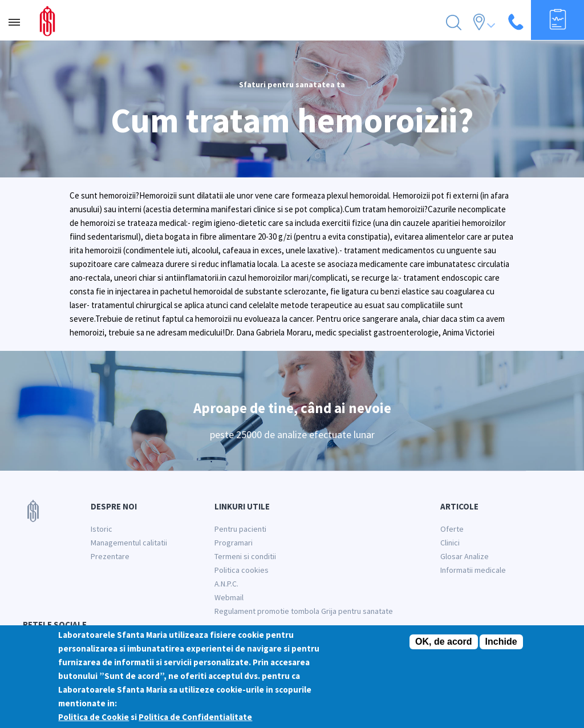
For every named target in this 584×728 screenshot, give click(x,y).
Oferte (452, 529)
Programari (234, 543)
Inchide (501, 642)
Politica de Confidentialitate (195, 717)
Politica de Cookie (94, 717)
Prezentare (110, 556)
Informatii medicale (473, 570)
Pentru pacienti (240, 529)
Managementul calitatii (129, 543)
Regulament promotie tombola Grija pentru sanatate (304, 611)
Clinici (450, 543)
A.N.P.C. (226, 584)
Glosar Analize (465, 556)
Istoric (102, 529)
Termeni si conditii (245, 556)
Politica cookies (242, 570)
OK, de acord (444, 642)
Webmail (229, 597)
